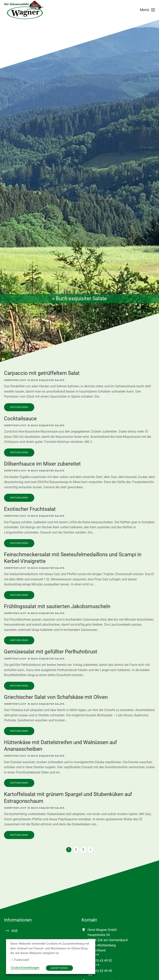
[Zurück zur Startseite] (24, 10)
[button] (148, 10)
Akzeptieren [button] (59, 968)
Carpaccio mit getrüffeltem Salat (42, 373)
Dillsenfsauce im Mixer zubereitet (42, 464)
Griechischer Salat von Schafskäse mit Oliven (56, 697)
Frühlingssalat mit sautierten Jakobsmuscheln (57, 606)
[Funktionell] (12, 960)
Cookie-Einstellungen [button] (25, 968)
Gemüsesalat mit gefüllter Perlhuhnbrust (51, 652)
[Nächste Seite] (90, 850)
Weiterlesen (19, 407)
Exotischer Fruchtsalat (30, 509)
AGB (14, 931)
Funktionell (22, 960)
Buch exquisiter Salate (48, 380)
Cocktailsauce (20, 419)
